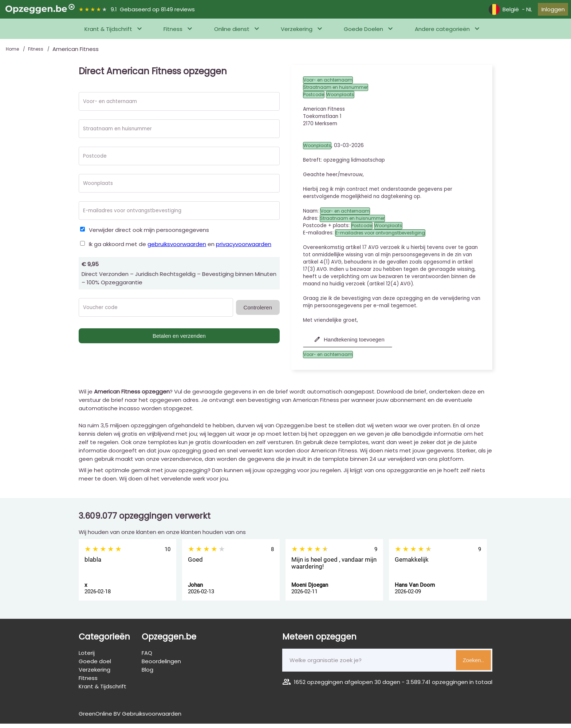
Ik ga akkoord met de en (180, 248)
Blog (147, 674)
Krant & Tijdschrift (108, 33)
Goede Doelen (363, 33)
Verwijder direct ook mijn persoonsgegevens (149, 234)
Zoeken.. (473, 664)
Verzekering (297, 33)
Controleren (258, 312)
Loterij (87, 657)
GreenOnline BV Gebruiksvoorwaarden (130, 718)
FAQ (147, 657)
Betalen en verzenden (179, 340)
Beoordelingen (161, 666)
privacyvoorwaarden (244, 248)
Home (13, 53)
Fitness (173, 33)
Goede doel (95, 666)
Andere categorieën (442, 33)
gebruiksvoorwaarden (177, 248)
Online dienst (232, 33)
